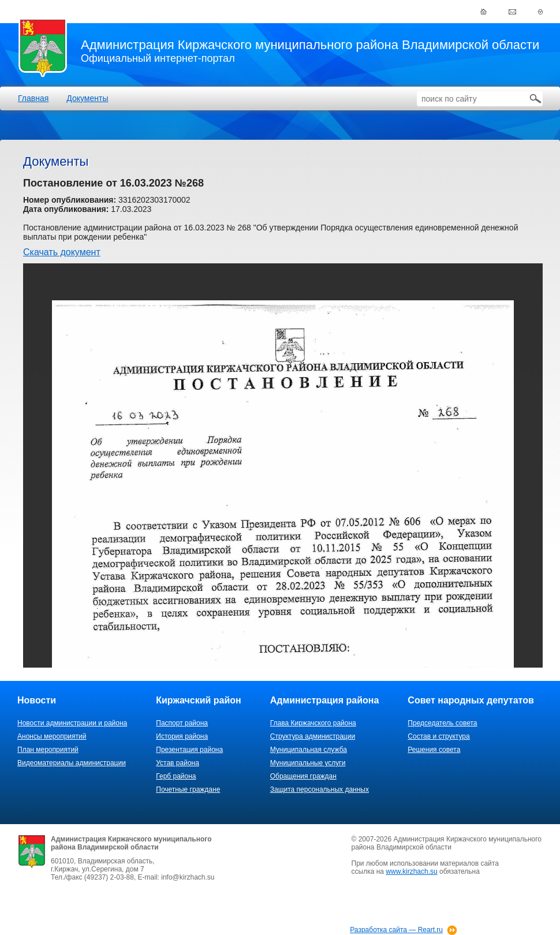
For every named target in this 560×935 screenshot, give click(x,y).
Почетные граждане (188, 789)
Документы (87, 98)
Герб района (176, 776)
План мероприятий (48, 750)
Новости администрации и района (72, 723)
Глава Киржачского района (313, 723)
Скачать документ (62, 252)
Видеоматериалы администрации (72, 763)
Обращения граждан (303, 776)
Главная (33, 98)
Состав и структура (438, 736)
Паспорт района (182, 723)
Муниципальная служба (309, 750)
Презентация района (189, 750)
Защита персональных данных (320, 789)
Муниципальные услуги (308, 763)
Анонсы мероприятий (52, 736)
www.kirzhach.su (411, 871)
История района (182, 736)
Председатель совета (442, 723)
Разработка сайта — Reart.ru (396, 930)
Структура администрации (313, 736)
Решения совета (434, 750)
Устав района (178, 763)
